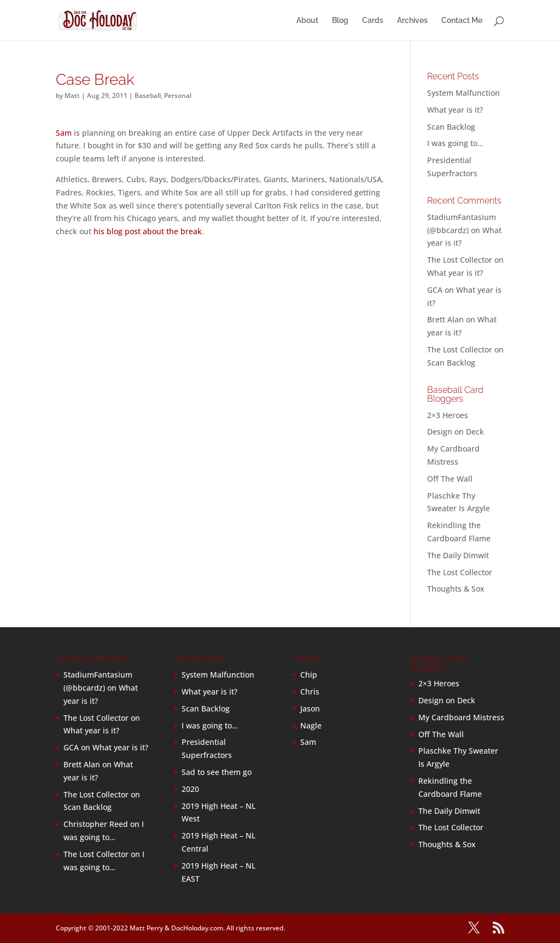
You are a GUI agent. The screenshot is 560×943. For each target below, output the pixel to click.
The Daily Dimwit (458, 555)
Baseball (148, 96)
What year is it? (455, 110)
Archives (412, 21)
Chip (309, 675)
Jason (310, 708)
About (307, 21)
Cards (373, 21)
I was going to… (455, 143)
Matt (72, 96)
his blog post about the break (148, 231)
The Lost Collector (460, 572)
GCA (435, 290)
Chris (310, 692)
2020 (190, 789)
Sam (64, 133)
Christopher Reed (96, 824)
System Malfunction (463, 93)
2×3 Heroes (448, 415)
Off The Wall (450, 479)
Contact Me (462, 21)
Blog (340, 21)
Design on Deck (456, 432)
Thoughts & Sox (456, 589)
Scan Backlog (451, 127)
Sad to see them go (217, 772)
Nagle (311, 725)
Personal (178, 96)
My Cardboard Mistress (461, 717)
